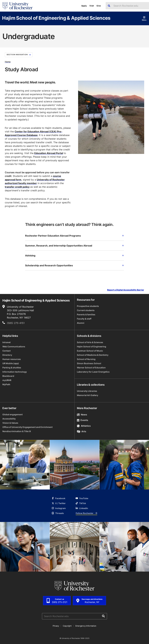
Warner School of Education (91, 368)
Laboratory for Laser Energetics (93, 372)
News (82, 415)
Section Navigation (19, 55)
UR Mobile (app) (11, 363)
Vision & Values (10, 423)
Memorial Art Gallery (88, 395)
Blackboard (8, 376)
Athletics (84, 426)
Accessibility (9, 419)
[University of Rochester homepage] (17, 6)
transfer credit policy (17, 187)
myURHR (7, 380)
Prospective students (88, 306)
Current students (86, 310)
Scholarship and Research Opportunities (74, 265)
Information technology (15, 372)
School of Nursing (86, 359)
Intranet (6, 342)
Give (99, 6)
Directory (7, 355)
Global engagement (12, 414)
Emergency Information (86, 626)
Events (82, 420)
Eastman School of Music (90, 351)
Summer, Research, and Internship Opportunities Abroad (74, 246)
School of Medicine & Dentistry (93, 355)
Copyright (67, 626)
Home (8, 62)
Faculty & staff (84, 319)
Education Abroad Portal (49, 153)
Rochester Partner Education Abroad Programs (74, 236)
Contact (6, 351)
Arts (81, 431)
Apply (84, 6)
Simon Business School (89, 363)
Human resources (12, 359)
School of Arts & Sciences (90, 342)
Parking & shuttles (12, 368)
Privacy (56, 626)
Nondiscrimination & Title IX (17, 431)
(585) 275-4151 (16, 323)
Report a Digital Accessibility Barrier (126, 290)
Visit (92, 6)
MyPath (6, 384)
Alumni (81, 323)
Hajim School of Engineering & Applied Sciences (56, 18)
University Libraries (87, 391)
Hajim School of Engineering (92, 346)
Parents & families (86, 314)
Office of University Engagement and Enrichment (27, 427)
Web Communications (14, 346)
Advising (74, 255)
